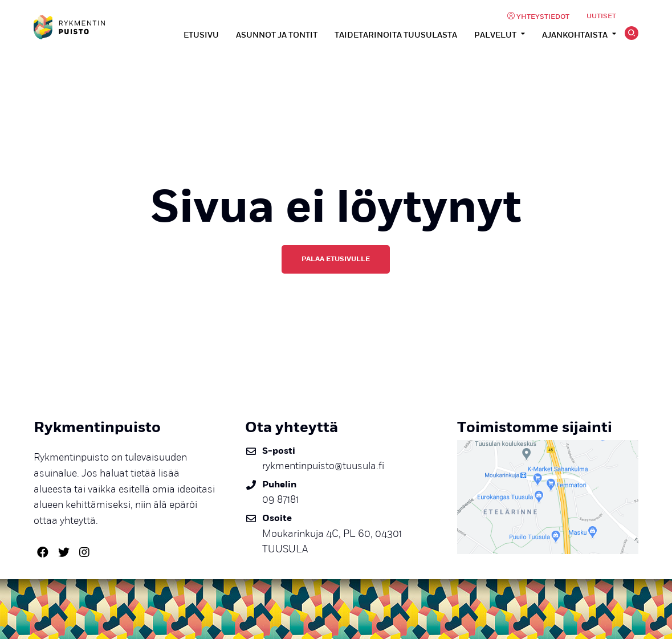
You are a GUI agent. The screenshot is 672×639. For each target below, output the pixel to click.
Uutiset (601, 16)
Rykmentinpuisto (69, 27)
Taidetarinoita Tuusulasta (396, 35)
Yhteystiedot (543, 17)
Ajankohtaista (575, 35)
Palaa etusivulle (336, 259)
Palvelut (495, 35)
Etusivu (201, 35)
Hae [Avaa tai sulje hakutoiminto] (632, 33)
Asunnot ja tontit (277, 35)
